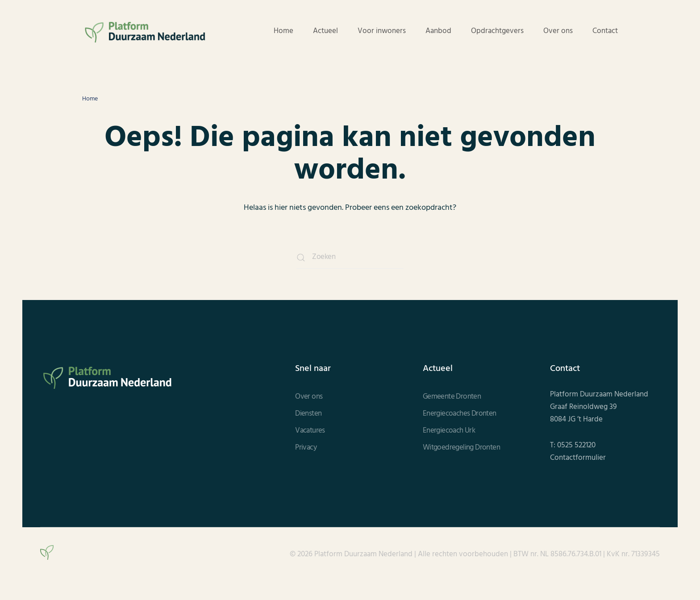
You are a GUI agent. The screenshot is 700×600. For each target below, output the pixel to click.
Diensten (308, 414)
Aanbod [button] (438, 31)
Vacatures (310, 431)
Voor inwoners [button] (382, 31)
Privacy (306, 448)
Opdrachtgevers (497, 31)
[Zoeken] (350, 258)
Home (283, 31)
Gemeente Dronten (452, 397)
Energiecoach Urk (449, 431)
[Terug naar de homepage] (145, 31)
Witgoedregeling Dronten (461, 448)
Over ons (558, 31)
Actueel (325, 31)
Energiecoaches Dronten (460, 414)
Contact (605, 31)
